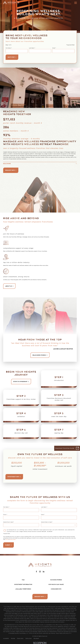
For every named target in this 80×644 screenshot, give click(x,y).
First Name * (9, 48)
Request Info (11, 170)
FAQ (23, 580)
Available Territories (23, 589)
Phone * (5, 514)
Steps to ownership (21, 381)
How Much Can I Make (56, 584)
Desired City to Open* (8, 522)
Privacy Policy (13, 539)
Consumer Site (56, 589)
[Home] (11, 3)
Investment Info (14, 477)
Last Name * (32, 48)
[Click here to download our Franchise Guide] (67, 448)
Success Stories (56, 580)
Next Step (12, 57)
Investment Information (23, 584)
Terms (7, 539)
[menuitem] (6, 638)
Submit (9, 545)
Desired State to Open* (47, 522)
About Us (9, 286)
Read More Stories (40, 355)
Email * (54, 48)
